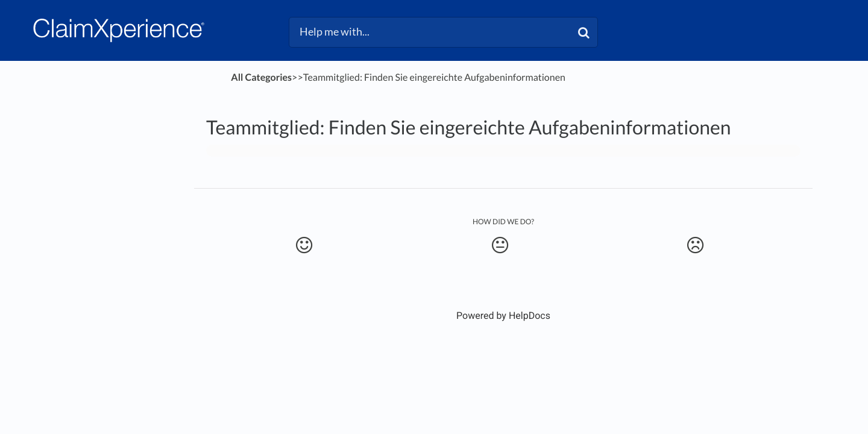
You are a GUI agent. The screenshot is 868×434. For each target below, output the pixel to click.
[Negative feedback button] (695, 245)
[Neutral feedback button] (499, 245)
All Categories (261, 77)
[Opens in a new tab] (503, 316)
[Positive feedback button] (304, 245)
